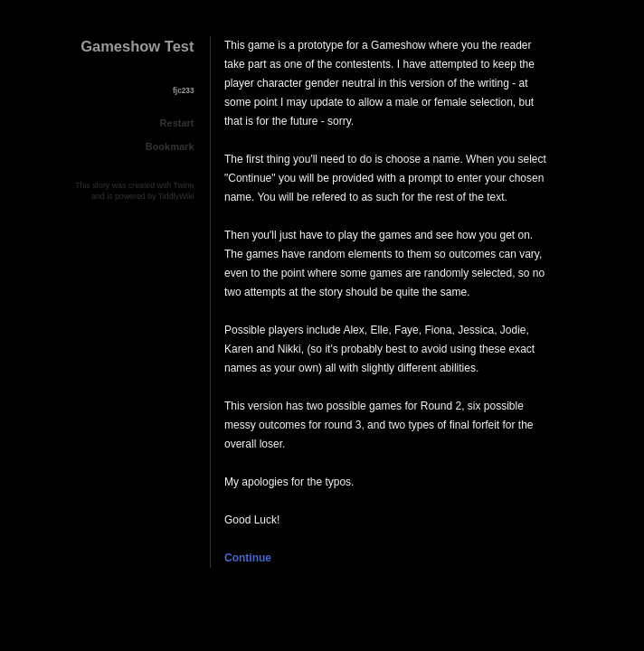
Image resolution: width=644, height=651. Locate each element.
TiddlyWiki (176, 196)
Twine (184, 185)
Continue (248, 558)
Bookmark (170, 146)
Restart (177, 123)
